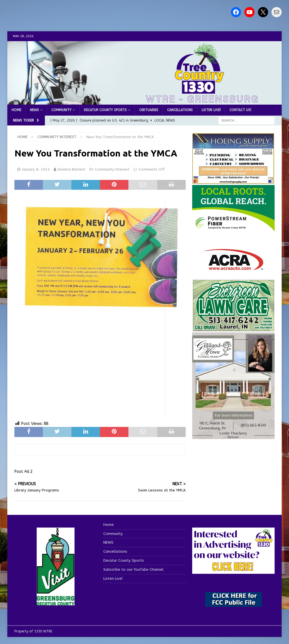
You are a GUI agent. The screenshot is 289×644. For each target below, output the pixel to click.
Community (61, 110)
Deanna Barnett (72, 169)
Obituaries (149, 110)
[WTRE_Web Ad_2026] (233, 229)
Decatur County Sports (105, 110)
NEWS (34, 110)
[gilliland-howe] (233, 436)
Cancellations (180, 110)
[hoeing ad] (233, 181)
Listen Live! (211, 110)
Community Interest (112, 169)
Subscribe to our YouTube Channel (133, 569)
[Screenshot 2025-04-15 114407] (233, 329)
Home (16, 110)
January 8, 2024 (36, 169)
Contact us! (240, 110)
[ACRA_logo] (233, 267)
